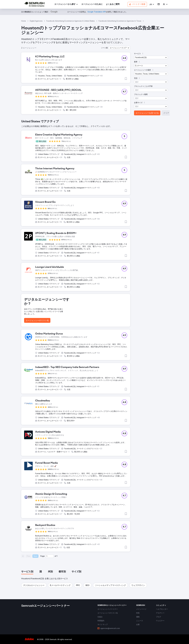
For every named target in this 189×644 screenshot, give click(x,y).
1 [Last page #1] (57, 556)
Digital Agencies (36, 21)
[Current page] (50, 556)
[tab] (27, 572)
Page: (43, 556)
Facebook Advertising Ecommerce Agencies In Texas (120, 21)
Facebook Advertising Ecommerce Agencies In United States (71, 21)
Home (24, 21)
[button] (152, 4)
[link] (92, 4)
